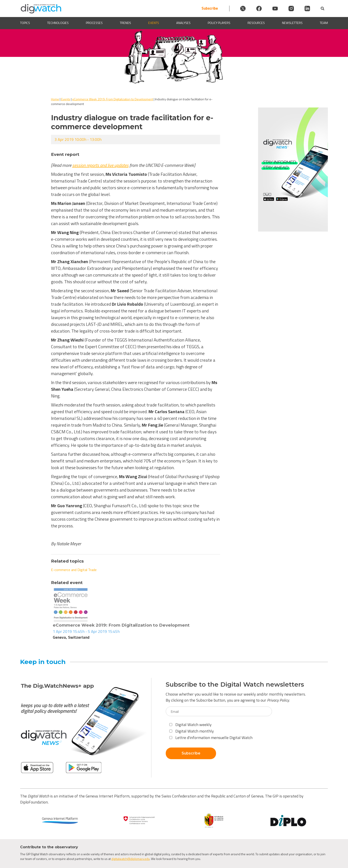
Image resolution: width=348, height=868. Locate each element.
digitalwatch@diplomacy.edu (130, 859)
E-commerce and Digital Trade (74, 570)
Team (324, 23)
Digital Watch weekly (190, 725)
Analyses (183, 23)
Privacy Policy (278, 700)
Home (55, 99)
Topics (25, 23)
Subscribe (210, 8)
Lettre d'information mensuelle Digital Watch (211, 738)
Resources (256, 23)
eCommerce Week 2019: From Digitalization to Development (113, 99)
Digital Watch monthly (192, 731)
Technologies (58, 23)
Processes (94, 23)
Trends (125, 23)
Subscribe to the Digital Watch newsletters (235, 684)
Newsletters (292, 23)
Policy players (219, 23)
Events (154, 23)
